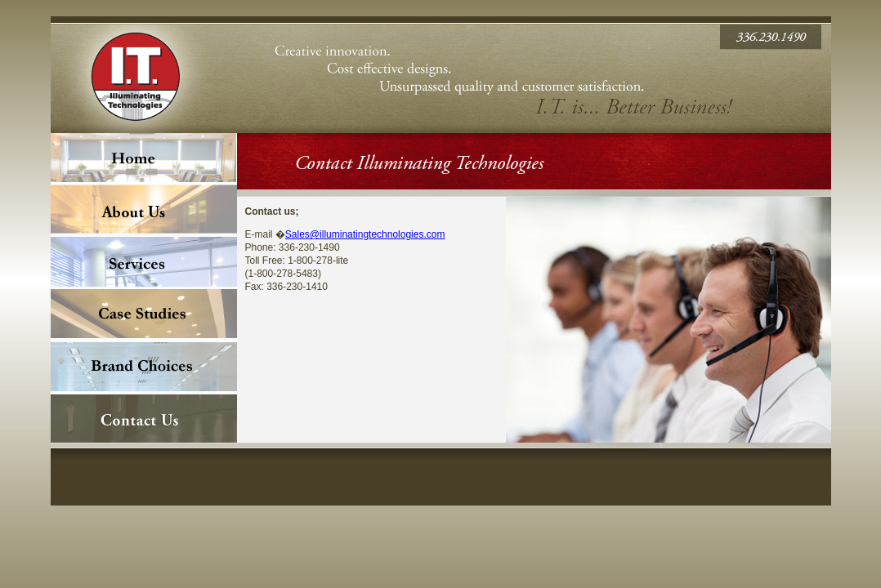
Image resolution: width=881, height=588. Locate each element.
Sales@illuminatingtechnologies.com (365, 234)
